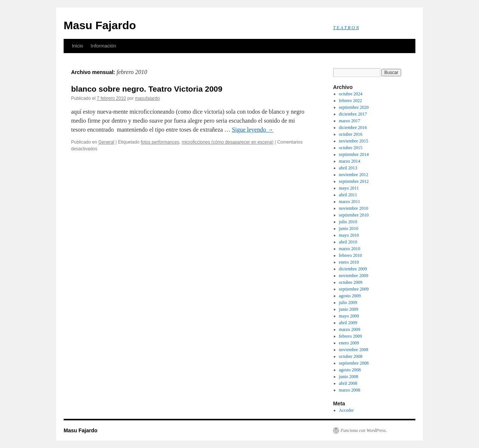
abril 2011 (348, 195)
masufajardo (147, 98)
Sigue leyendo (253, 130)
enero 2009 (349, 343)
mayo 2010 (349, 235)
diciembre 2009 (353, 269)
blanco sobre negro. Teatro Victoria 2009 (147, 89)
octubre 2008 (351, 356)
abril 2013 (348, 168)
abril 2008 (348, 383)
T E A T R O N (346, 28)
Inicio (77, 46)
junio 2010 (349, 228)
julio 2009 (348, 303)
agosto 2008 (350, 370)
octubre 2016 (351, 134)
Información (103, 46)
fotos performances (160, 142)
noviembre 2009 (354, 276)
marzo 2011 (350, 202)
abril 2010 (348, 242)
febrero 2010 (351, 255)
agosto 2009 (350, 296)
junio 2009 (349, 309)
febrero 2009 (351, 336)
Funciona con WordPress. (364, 430)
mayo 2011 (349, 188)
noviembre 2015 (354, 141)
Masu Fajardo (100, 25)
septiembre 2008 (354, 363)
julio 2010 (348, 222)
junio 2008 (349, 377)
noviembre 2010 (354, 208)
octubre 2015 (351, 148)
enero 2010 (349, 262)
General (106, 142)
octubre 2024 (351, 94)
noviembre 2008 (354, 350)
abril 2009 (348, 323)
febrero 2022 (351, 101)
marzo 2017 (350, 121)
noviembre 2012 (354, 175)
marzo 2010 (350, 249)
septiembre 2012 (354, 181)
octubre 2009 (351, 282)
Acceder (347, 410)
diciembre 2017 (353, 114)
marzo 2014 (350, 161)
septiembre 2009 (354, 289)
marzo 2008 (350, 390)
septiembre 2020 (354, 107)
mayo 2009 (349, 316)
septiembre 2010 (354, 215)
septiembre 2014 (354, 154)
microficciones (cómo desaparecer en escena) (227, 142)
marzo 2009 (350, 329)
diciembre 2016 (353, 128)
